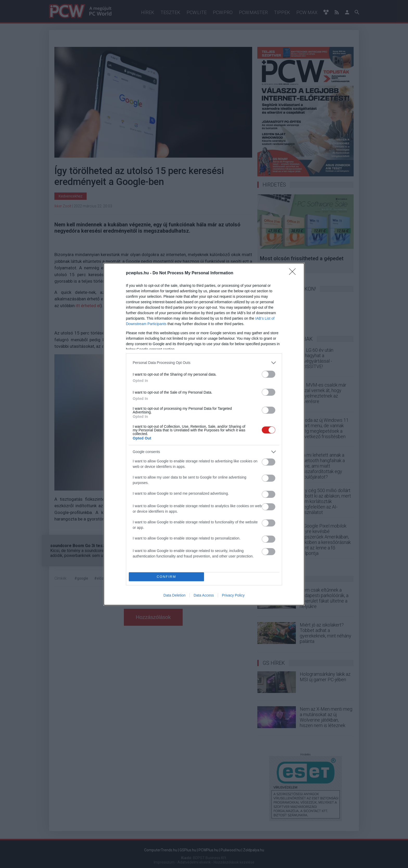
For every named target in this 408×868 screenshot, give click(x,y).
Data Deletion (174, 595)
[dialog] (204, 434)
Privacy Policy (233, 595)
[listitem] (204, 363)
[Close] (294, 273)
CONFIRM (166, 577)
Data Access (204, 595)
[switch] (269, 374)
